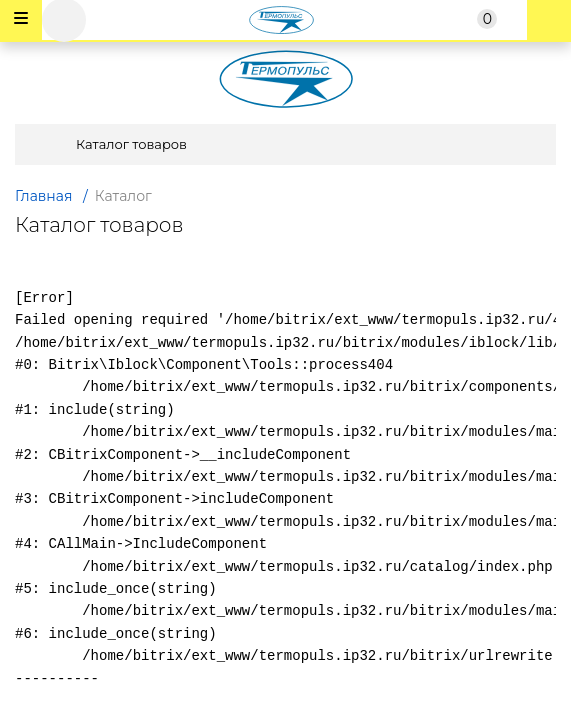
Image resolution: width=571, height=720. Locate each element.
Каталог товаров (107, 144)
